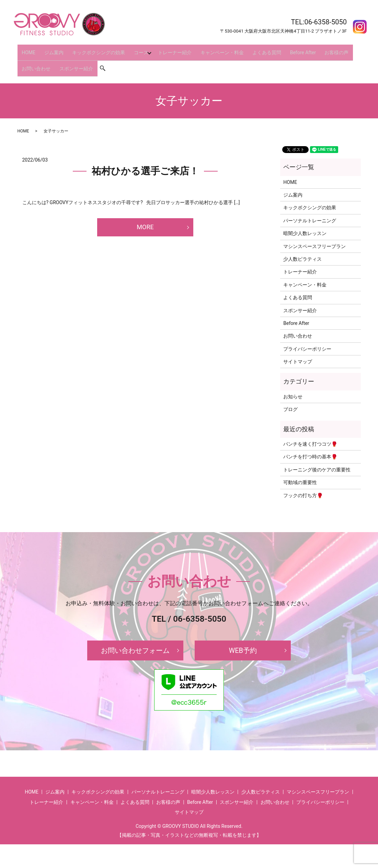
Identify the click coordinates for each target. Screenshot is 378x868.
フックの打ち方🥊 (303, 485)
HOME (27, 49)
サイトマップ (298, 351)
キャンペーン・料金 (209, 49)
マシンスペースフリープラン (314, 236)
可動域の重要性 (300, 472)
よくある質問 (251, 49)
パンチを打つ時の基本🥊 (310, 446)
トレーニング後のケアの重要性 (317, 459)
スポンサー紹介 (72, 60)
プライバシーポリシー (307, 338)
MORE (145, 217)
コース (130, 49)
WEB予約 (243, 640)
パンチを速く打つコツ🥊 (310, 433)
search (100, 60)
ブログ (290, 399)
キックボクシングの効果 (91, 49)
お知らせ (293, 386)
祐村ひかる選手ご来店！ (145, 161)
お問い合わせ (35, 60)
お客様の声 (315, 49)
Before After (284, 49)
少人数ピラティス (302, 248)
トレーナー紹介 (165, 49)
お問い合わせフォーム (135, 640)
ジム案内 (49, 49)
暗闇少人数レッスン (305, 223)
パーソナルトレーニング (310, 210)
